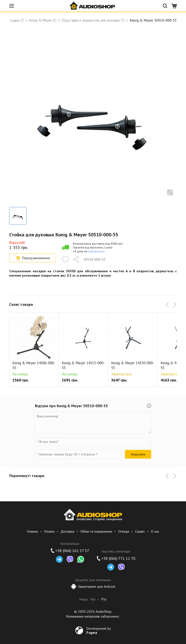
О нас (155, 531)
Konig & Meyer (41, 20)
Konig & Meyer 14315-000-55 (83, 365)
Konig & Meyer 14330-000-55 (133, 365)
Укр (93, 599)
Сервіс (140, 531)
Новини (33, 531)
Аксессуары (10, 20)
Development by (99, 630)
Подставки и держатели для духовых (91, 20)
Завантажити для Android (93, 586)
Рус (104, 599)
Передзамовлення (33, 258)
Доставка (67, 531)
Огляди (124, 531)
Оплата (49, 531)
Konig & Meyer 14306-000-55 (34, 365)
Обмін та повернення (96, 531)
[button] (168, 305)
